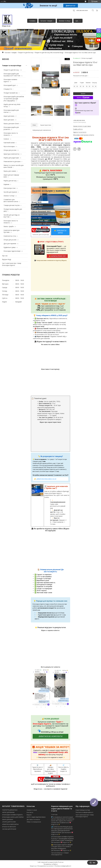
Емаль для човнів (10, 171)
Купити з (83, 98)
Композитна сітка (10, 236)
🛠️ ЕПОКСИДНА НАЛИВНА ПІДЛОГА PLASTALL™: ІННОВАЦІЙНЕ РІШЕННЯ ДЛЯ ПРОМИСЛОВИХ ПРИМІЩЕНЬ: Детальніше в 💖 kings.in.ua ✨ (62, 839)
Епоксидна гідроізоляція (12, 251)
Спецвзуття (8, 89)
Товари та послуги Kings (12, 66)
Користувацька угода (83, 810)
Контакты (30, 812)
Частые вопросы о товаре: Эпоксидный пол (60, 854)
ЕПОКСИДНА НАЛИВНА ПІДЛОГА (12, 815)
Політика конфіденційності (84, 812)
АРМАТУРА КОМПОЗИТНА (10, 824)
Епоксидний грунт (10, 85)
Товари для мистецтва (12, 205)
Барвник (6, 184)
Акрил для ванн (9, 116)
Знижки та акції (32, 810)
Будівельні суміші (10, 247)
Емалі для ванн (9, 120)
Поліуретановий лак (11, 93)
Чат (92, 863)
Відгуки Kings (7, 259)
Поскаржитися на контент (45, 866)
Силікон (6, 139)
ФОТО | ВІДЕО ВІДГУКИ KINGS (36, 817)
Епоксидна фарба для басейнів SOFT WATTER (12, 75)
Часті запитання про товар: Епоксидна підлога (12, 264)
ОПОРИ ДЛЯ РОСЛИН (9, 822)
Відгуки (29, 815)
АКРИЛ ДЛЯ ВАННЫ (8, 812)
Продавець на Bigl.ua (51, 864)
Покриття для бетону (26, 53)
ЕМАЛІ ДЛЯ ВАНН (8, 819)
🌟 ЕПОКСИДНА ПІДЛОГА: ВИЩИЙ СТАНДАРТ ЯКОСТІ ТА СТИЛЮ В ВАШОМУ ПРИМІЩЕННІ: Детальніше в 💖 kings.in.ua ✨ (62, 848)
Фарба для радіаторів (11, 158)
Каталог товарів (46, 21)
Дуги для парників (10, 244)
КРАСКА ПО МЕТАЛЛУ (9, 827)
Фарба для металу (10, 181)
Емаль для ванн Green (11, 124)
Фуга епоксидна (9, 146)
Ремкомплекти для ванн (12, 161)
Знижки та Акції (65, 21)
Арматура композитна (11, 154)
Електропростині (10, 188)
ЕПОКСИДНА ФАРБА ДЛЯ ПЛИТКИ (13, 817)
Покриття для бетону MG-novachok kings (49, 53)
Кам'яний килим (9, 143)
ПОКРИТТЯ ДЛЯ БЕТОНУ (10, 810)
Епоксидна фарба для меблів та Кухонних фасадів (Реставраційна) (14, 99)
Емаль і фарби (9, 226)
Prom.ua (61, 862)
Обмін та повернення (34, 822)
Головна (32, 21)
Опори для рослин (10, 150)
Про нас (5, 256)
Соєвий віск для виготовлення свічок (11, 201)
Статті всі (54, 815)
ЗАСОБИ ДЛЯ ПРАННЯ (9, 829)
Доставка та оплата (33, 819)
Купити (83, 94)
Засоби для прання (10, 192)
